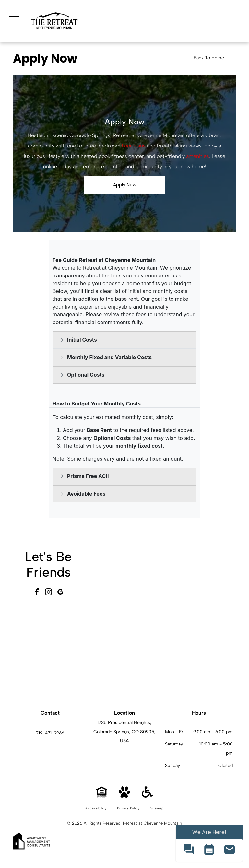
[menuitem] (96, 808)
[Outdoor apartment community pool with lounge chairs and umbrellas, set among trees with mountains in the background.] (127, 585)
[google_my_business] (60, 593)
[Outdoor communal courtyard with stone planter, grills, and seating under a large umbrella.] (199, 585)
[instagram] (49, 593)
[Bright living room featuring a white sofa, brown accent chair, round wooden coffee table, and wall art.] (199, 658)
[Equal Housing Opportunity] (102, 796)
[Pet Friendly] (124, 796)
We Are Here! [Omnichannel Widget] (209, 832)
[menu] (14, 17)
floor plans (134, 146)
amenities (198, 156)
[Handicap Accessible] (147, 796)
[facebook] (37, 593)
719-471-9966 (50, 733)
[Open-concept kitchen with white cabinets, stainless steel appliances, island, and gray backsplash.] (127, 658)
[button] (189, 850)
